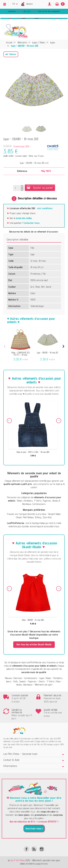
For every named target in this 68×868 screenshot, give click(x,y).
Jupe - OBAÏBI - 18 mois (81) (47, 353)
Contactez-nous (32, 223)
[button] (11, 54)
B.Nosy (38, 517)
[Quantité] (17, 188)
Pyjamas (47, 501)
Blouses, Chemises (13, 678)
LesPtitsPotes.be (34, 662)
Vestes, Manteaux (24, 685)
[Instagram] (42, 849)
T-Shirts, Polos (54, 681)
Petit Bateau (28, 517)
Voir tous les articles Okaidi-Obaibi (34, 644)
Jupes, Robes (45, 678)
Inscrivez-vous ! (34, 828)
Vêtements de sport (44, 685)
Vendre (29, 4)
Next (59, 421)
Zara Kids (47, 517)
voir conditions (45, 208)
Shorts (42, 681)
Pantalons (28, 501)
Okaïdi (19, 517)
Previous (9, 421)
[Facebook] (26, 849)
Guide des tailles (24, 218)
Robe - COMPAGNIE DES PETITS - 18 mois (21, 354)
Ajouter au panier (40, 188)
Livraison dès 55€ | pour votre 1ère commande (34, 11)
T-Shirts (38, 501)
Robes (20, 501)
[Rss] (34, 849)
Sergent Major (54, 514)
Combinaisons (39, 504)
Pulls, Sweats (20, 681)
